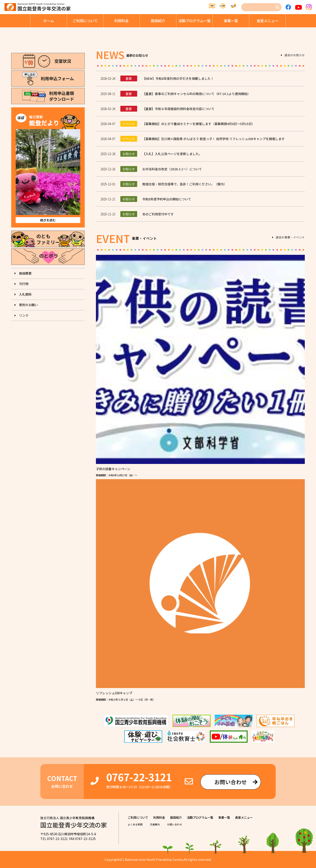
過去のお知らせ (295, 55)
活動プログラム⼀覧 (195, 21)
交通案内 (171, 7)
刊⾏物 (24, 284)
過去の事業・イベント (290, 238)
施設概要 (25, 273)
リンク (24, 315)
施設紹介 (158, 21)
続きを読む (48, 220)
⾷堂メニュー (267, 21)
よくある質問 (198, 7)
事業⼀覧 (231, 21)
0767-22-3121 (139, 777)
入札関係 (25, 294)
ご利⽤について (85, 21)
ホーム (49, 21)
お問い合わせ (229, 7)
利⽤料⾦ (121, 21)
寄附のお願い (28, 305)
